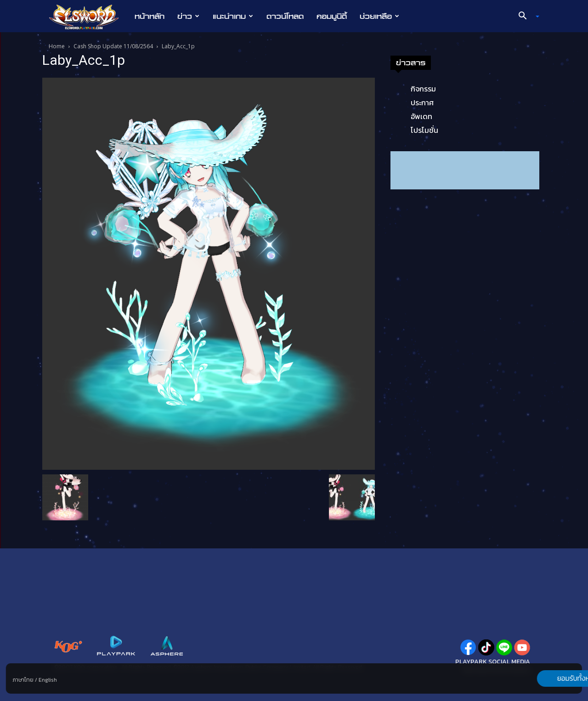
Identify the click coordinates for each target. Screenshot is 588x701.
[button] (526, 17)
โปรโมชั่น (424, 130)
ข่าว (188, 16)
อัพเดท (421, 116)
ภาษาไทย (23, 680)
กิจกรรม (423, 89)
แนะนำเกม (233, 16)
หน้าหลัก (150, 16)
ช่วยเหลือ (379, 16)
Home (57, 46)
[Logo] (88, 17)
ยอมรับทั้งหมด (534, 678)
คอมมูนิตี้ (332, 16)
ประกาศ (422, 103)
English (48, 680)
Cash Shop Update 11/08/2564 (113, 46)
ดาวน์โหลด (285, 16)
